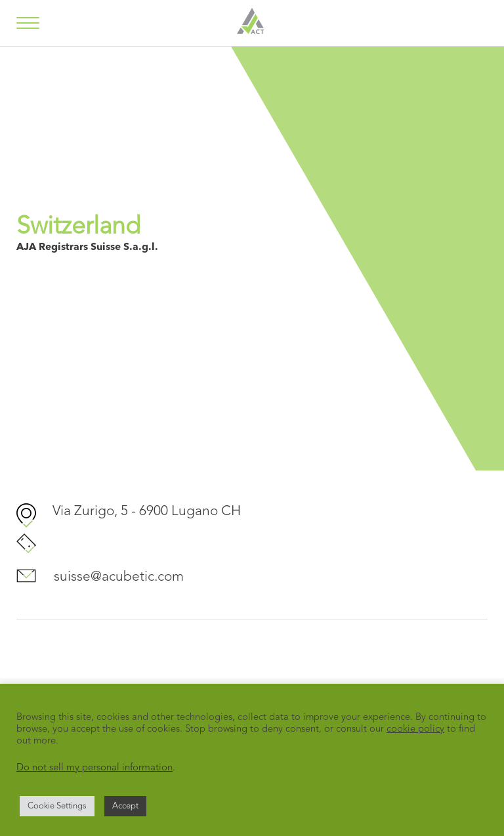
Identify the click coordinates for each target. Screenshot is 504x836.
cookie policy (415, 729)
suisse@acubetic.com (119, 577)
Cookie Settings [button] (57, 806)
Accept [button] (125, 806)
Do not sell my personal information (94, 768)
